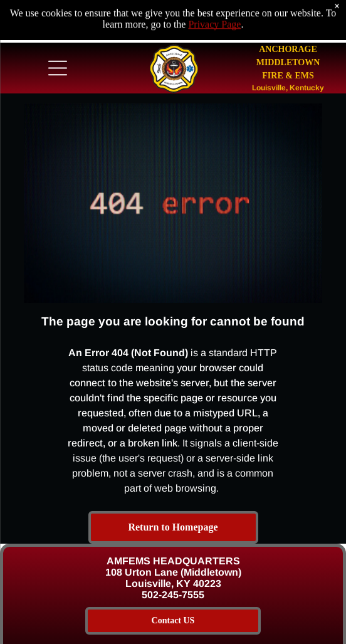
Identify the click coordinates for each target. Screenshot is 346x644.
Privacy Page (214, 8)
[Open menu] (58, 65)
